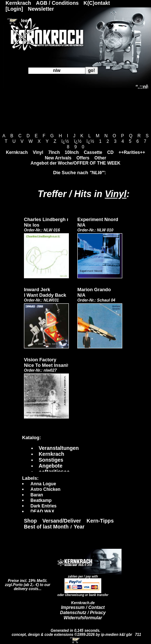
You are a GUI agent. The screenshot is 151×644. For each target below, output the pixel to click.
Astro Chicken (45, 489)
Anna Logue (43, 484)
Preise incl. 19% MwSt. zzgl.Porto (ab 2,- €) (26, 583)
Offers (83, 158)
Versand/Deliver (62, 521)
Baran (37, 495)
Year (79, 527)
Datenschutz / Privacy (83, 613)
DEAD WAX (43, 512)
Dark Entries (44, 506)
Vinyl (38, 152)
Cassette (93, 152)
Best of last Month (46, 527)
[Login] (14, 9)
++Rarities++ (132, 152)
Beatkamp (41, 500)
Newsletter (41, 9)
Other (100, 158)
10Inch (72, 152)
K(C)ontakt (97, 3)
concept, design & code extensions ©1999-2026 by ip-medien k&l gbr (73, 635)
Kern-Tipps (100, 521)
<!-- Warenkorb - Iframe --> (75, 640)
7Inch (54, 152)
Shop (30, 521)
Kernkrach (17, 152)
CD (110, 152)
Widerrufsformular (83, 618)
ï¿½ (65, 141)
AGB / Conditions (57, 3)
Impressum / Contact (83, 607)
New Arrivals (58, 158)
